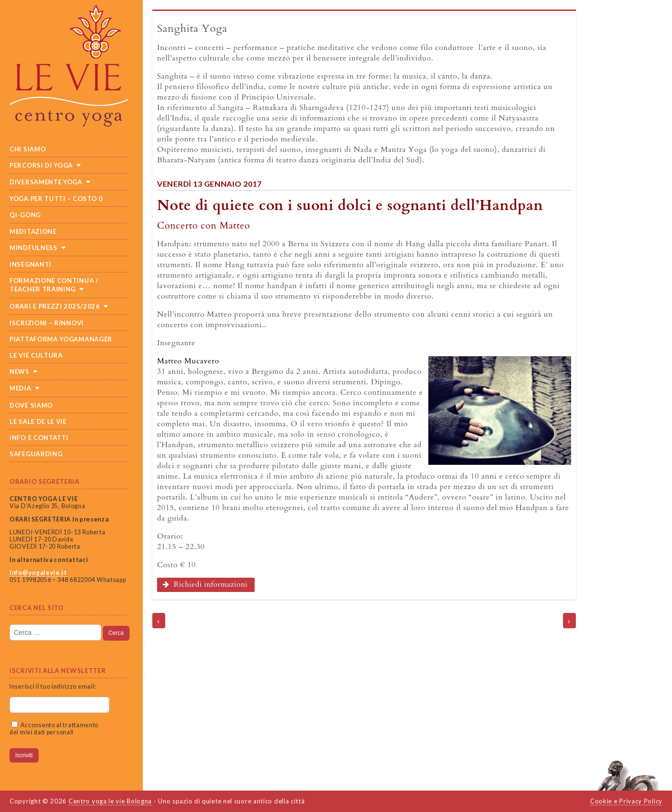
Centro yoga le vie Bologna (110, 801)
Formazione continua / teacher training (54, 285)
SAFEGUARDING (36, 454)
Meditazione (33, 231)
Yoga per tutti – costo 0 (56, 199)
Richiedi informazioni (205, 585)
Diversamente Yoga (46, 182)
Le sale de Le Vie (38, 421)
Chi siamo (28, 149)
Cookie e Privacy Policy (626, 801)
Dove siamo (31, 405)
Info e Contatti (39, 438)
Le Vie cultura (36, 355)
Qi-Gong (25, 215)
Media (20, 388)
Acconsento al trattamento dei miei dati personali (54, 729)
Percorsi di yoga (41, 165)
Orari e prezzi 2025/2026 (55, 306)
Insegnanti (30, 264)
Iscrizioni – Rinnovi (47, 323)
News (20, 371)
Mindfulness (34, 248)
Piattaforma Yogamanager (61, 339)
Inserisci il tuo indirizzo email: (53, 687)
